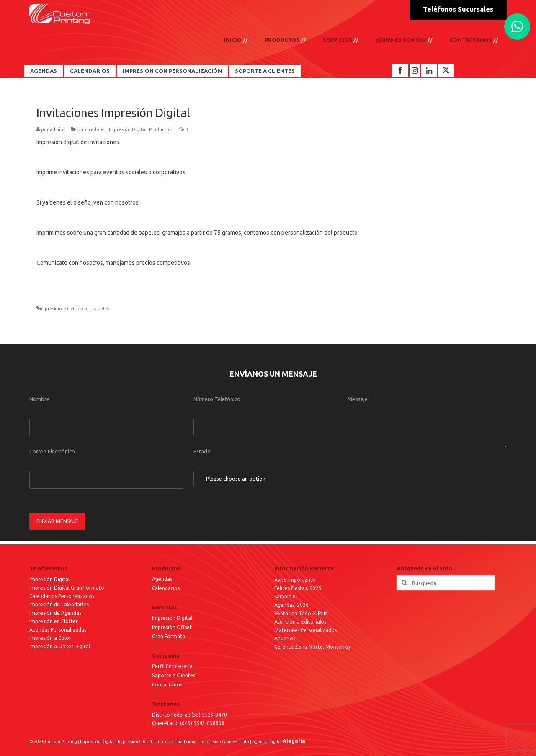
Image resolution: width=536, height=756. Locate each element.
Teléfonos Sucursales (458, 9)
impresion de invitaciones (65, 309)
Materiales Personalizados (305, 630)
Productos (160, 129)
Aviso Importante (295, 580)
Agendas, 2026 (291, 605)
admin (57, 129)
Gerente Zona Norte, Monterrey (313, 647)
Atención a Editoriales (300, 622)
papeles (101, 309)
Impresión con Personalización (172, 71)
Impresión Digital (128, 129)
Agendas (44, 71)
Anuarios (285, 638)
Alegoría (294, 741)
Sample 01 (286, 597)
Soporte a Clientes (265, 71)
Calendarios (90, 71)
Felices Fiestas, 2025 (298, 588)
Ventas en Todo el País (301, 613)
